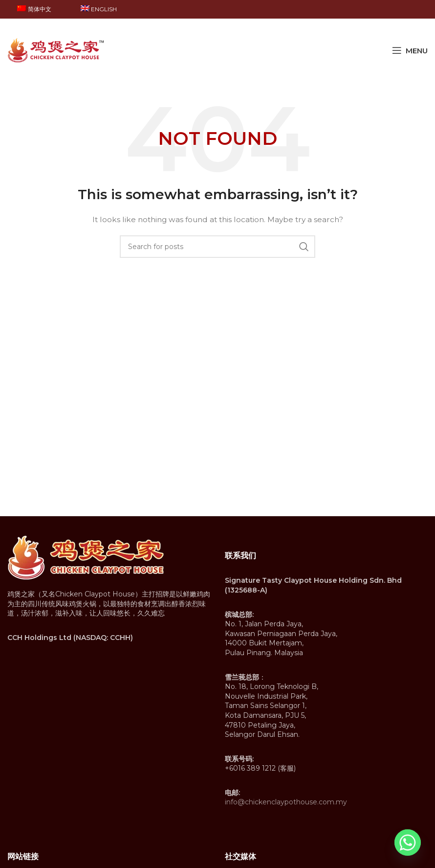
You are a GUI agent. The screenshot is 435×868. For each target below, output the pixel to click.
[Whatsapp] (408, 843)
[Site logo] (56, 50)
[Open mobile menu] (410, 50)
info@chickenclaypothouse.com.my (286, 802)
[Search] (217, 247)
